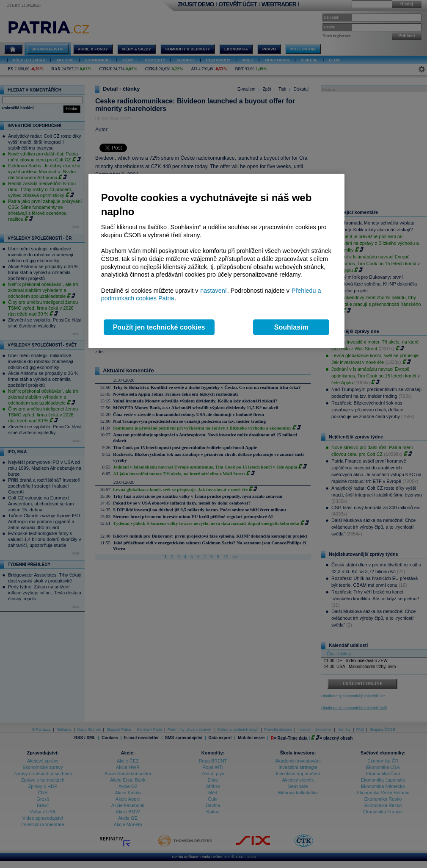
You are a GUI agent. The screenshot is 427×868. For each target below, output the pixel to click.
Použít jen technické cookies (159, 327)
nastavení (213, 291)
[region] (216, 261)
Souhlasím (291, 327)
